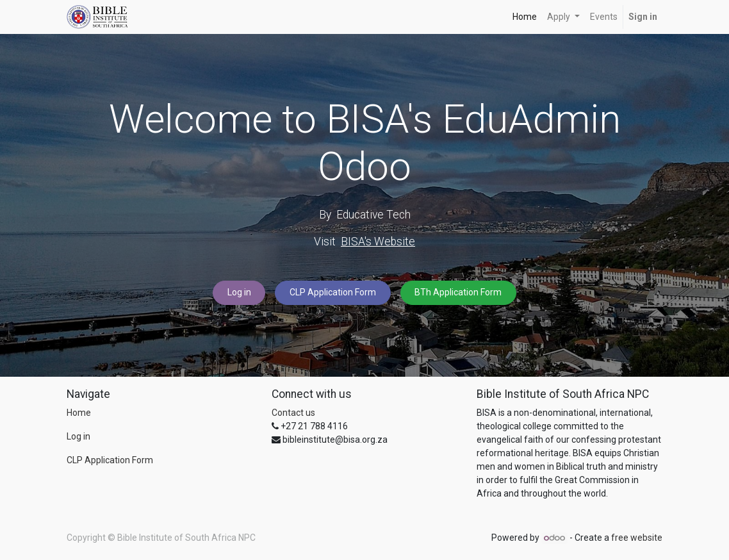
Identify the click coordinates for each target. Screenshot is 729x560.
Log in (239, 292)
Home (79, 413)
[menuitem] (525, 17)
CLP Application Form (333, 292)
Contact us (293, 413)
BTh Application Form (458, 292)
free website (637, 538)
